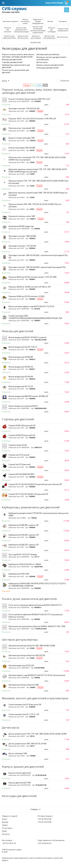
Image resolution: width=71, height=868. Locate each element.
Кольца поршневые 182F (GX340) (22, 148)
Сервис (5, 825)
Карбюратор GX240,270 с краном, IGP (24, 545)
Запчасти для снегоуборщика (49, 37)
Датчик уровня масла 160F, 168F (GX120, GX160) (27, 744)
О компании (7, 828)
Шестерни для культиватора (48, 54)
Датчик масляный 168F (18, 753)
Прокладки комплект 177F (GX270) (22, 246)
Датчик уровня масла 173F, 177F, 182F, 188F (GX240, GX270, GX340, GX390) (37, 734)
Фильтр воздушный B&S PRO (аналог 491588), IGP (28, 396)
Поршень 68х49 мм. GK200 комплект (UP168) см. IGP (30, 287)
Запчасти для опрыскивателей (9, 37)
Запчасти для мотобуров (52, 30)
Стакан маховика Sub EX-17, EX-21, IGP (24, 714)
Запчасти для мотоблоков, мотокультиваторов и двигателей (38, 30)
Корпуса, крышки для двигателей (50, 65)
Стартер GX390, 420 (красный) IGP (22, 425)
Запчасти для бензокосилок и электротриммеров (21, 30)
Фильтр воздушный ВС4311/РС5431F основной (27, 337)
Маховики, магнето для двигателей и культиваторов (51, 58)
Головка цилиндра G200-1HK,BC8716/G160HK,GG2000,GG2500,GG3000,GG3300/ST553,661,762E (35, 317)
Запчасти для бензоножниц (23, 37)
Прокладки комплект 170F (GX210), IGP (24, 108)
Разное (50, 21)
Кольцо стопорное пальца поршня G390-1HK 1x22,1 (29, 99)
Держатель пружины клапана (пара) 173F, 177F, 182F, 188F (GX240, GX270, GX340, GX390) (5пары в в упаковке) (38, 170)
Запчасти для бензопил (8, 30)
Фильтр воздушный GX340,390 (21, 357)
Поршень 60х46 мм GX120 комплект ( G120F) (26, 296)
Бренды (5, 822)
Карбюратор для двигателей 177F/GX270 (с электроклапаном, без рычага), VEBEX (39, 514)
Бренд (5, 81)
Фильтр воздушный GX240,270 (21, 367)
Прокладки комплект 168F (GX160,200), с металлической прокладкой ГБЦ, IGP (38, 256)
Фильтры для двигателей (12, 59)
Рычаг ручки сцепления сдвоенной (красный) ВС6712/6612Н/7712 (35, 605)
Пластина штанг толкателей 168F (22, 128)
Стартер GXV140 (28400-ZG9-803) (21, 474)
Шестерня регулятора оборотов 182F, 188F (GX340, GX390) (32, 646)
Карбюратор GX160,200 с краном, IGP (24, 535)
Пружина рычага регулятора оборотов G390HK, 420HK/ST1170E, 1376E (37, 626)
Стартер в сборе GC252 (18, 445)
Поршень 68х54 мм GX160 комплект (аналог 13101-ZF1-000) (32, 277)
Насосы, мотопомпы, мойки (25, 21)
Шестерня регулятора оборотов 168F (24, 685)
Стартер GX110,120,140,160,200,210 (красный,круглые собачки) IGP (35, 484)
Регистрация (57, 3)
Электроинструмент (11, 21)
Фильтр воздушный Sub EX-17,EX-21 (23, 347)
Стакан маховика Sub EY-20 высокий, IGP (25, 704)
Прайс (4, 831)
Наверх (34, 809)
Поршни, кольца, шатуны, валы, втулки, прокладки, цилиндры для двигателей (18, 56)
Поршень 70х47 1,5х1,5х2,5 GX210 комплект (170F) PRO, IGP (32, 119)
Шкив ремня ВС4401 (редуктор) (21, 226)
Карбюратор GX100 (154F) (19, 574)
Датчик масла (42, 62)
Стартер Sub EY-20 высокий (19, 464)
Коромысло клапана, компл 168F (22, 216)
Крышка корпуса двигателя (20, 773)
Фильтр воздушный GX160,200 (21, 377)
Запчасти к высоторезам (36, 37)
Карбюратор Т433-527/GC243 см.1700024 (25, 564)
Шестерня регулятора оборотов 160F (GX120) (27, 655)
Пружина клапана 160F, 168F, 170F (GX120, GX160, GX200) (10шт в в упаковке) (35, 205)
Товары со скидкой (10, 816)
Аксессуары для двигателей (47, 68)
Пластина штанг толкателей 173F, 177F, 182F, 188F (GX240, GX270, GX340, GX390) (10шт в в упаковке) (37, 159)
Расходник (63, 21)
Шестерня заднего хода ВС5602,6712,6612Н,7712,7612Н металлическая (37, 675)
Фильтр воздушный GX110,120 (21, 386)
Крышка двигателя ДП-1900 (20, 783)
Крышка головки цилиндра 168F (22, 138)
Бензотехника (62, 37)
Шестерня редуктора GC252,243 (21, 665)
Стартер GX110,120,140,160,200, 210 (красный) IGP (28, 494)
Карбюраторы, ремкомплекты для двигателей (16, 66)
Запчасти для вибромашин (63, 30)
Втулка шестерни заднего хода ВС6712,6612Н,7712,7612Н (31, 306)
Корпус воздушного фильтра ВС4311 (23, 406)
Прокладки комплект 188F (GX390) (22, 236)
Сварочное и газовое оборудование (38, 21)
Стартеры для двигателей (12, 62)
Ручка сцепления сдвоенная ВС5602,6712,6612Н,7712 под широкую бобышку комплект (35, 616)
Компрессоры (36, 42)
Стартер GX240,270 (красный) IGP (22, 435)
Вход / (48, 3)
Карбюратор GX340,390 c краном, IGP (24, 525)
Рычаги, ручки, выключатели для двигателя (15, 71)
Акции (5, 819)
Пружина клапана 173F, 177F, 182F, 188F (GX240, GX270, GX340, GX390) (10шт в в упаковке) (39, 182)
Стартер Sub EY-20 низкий (19, 455)
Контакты (6, 834)
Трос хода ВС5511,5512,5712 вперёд (23, 554)
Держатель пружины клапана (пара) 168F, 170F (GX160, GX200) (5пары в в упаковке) (38, 194)
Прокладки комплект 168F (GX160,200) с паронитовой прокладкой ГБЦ (37, 267)
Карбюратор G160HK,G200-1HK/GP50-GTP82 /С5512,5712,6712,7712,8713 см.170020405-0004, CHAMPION (37, 585)
